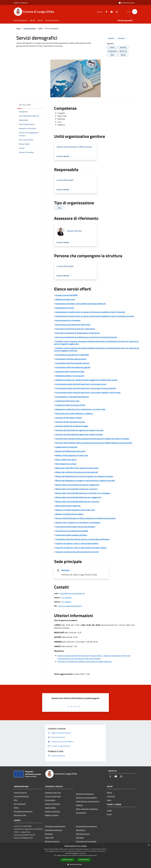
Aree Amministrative (21, 796)
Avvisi (109, 800)
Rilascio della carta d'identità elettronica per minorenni (77, 502)
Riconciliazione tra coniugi (66, 464)
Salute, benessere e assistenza (87, 809)
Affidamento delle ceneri (65, 299)
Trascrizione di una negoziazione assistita (72, 531)
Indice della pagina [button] (25, 105)
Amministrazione (30, 28)
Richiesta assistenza (52, 841)
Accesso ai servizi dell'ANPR (67, 295)
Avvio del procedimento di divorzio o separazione (75, 329)
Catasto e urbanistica (52, 811)
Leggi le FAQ (49, 838)
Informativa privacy (83, 834)
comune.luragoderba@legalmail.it (70, 606)
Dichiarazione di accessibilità (86, 841)
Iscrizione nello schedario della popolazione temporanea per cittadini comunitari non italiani (92, 439)
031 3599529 (66, 602)
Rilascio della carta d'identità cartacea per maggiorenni (77, 485)
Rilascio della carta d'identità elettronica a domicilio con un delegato (83, 493)
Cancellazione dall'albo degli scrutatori (71, 359)
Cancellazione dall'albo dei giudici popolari (72, 363)
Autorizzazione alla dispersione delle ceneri (73, 325)
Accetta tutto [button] (67, 860)
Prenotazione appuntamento (55, 826)
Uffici (40, 28)
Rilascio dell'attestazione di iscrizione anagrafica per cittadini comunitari (84, 476)
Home (18, 28)
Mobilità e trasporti (52, 815)
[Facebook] (105, 12)
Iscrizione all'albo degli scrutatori (69, 418)
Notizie (109, 793)
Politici (16, 808)
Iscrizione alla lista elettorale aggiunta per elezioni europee (79, 434)
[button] (75, 864)
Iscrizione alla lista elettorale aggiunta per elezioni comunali (79, 430)
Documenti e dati (20, 815)
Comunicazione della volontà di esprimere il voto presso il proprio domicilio (86, 388)
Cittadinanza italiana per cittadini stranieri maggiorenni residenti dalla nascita (86, 380)
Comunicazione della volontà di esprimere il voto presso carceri (81, 384)
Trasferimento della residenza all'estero (71, 535)
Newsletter (49, 834)
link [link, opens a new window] (96, 855)
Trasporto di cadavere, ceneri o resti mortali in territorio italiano (81, 548)
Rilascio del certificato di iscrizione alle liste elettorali (77, 472)
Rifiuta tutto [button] (84, 860)
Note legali (80, 838)
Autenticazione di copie (65, 308)
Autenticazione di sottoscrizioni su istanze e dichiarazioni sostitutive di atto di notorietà (90, 312)
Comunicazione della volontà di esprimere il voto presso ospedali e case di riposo (88, 392)
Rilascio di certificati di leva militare (69, 514)
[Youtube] (111, 12)
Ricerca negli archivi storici (66, 460)
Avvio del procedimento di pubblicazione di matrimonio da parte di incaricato (86, 337)
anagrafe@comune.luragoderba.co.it (72, 593)
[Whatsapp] (116, 12)
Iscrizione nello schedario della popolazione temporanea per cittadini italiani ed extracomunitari (94, 443)
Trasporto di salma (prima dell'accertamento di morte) (77, 552)
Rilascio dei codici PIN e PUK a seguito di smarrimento (77, 468)
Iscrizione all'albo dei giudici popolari (70, 422)
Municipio (66, 570)
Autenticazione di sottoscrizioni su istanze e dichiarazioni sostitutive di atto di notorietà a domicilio (95, 316)
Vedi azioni (123, 38)
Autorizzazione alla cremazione (68, 320)
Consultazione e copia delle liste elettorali (72, 397)
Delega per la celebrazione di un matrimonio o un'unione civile (80, 409)
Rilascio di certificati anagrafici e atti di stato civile (75, 510)
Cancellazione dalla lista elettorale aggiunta (73, 367)
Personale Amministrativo (23, 811)
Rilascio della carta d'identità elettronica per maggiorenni (78, 497)
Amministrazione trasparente (86, 826)
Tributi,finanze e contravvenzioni (88, 801)
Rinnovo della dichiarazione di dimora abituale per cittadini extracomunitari (86, 518)
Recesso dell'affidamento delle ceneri (70, 451)
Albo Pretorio (81, 830)
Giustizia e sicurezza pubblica (86, 798)
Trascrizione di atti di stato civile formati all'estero (75, 527)
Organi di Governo (20, 793)
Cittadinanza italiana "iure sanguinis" (70, 376)
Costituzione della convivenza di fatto (70, 405)
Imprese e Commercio (53, 804)
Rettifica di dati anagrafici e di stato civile (72, 455)
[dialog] (75, 855)
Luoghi (109, 810)
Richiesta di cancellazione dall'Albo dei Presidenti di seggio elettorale (85, 661)
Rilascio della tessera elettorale (68, 506)
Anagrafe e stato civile (53, 793)
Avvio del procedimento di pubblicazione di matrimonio (78, 333)
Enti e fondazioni (20, 804)
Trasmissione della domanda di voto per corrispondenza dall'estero (82, 539)
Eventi (109, 814)
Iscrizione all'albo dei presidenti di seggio (72, 426)
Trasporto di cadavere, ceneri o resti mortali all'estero (77, 543)
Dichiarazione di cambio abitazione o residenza (74, 413)
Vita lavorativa (50, 800)
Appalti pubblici (50, 808)
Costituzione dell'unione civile (67, 401)
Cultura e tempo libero (53, 796)
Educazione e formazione (85, 794)
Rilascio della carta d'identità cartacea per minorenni (76, 489)
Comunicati (111, 796)
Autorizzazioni (81, 813)
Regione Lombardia (21, 3)
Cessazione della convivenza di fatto (70, 372)
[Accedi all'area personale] (127, 3)
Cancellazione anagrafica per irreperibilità (72, 355)
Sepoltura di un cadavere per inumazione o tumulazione (78, 522)
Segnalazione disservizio (54, 830)
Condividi (112, 38)
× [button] (149, 845)
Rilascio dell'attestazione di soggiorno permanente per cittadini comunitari (85, 481)
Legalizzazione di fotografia (66, 447)
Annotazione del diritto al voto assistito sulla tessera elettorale (81, 304)
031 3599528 (66, 598)
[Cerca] (135, 12)
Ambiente (79, 805)
